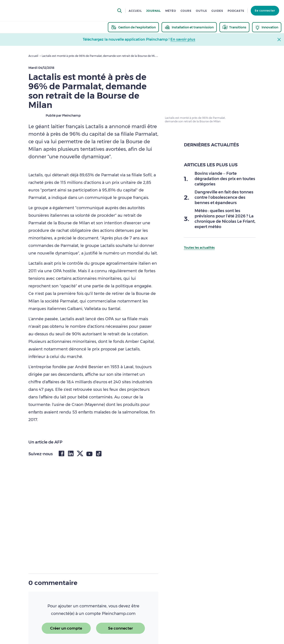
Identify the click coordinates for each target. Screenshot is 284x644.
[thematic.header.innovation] (267, 27)
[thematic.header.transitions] (234, 27)
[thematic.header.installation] (189, 27)
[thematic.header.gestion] (133, 27)
